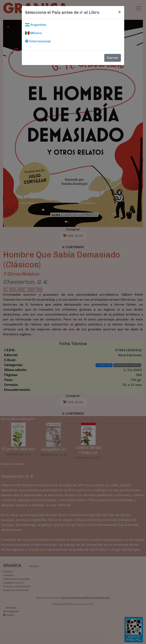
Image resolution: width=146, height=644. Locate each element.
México (33, 33)
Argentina (36, 25)
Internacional (38, 41)
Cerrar (113, 58)
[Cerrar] (119, 12)
